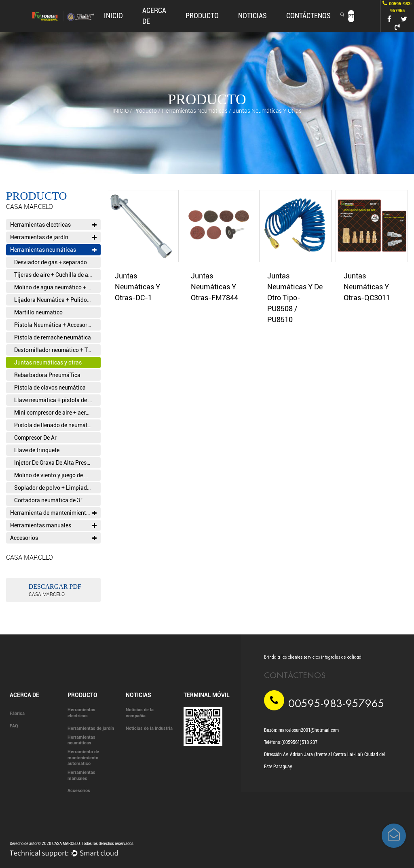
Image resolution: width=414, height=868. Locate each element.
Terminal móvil (207, 695)
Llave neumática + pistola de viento (57, 400)
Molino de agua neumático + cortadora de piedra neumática (57, 287)
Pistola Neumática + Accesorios (55, 325)
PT (351, 16)
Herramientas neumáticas (195, 111)
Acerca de (24, 695)
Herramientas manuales (53, 525)
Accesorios (53, 538)
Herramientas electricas (53, 225)
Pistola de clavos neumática (50, 388)
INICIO (113, 16)
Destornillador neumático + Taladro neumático (57, 350)
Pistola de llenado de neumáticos (56, 425)
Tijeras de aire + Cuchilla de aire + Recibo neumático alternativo (57, 275)
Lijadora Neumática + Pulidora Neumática (57, 300)
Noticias (252, 16)
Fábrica (17, 713)
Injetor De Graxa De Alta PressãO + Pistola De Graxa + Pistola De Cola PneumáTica (57, 463)
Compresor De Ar (35, 438)
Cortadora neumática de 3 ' (48, 500)
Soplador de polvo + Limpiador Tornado (57, 488)
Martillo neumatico (38, 312)
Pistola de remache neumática (53, 337)
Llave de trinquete (37, 450)
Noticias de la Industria (149, 728)
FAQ (14, 726)
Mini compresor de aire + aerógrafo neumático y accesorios (57, 413)
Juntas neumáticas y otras (48, 362)
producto (202, 16)
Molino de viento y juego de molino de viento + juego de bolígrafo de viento (57, 475)
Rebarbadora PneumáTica (47, 375)
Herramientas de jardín (53, 237)
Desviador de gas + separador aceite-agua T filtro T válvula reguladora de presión (57, 262)
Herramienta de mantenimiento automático (55, 513)
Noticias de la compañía (140, 713)
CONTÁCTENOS (308, 16)
